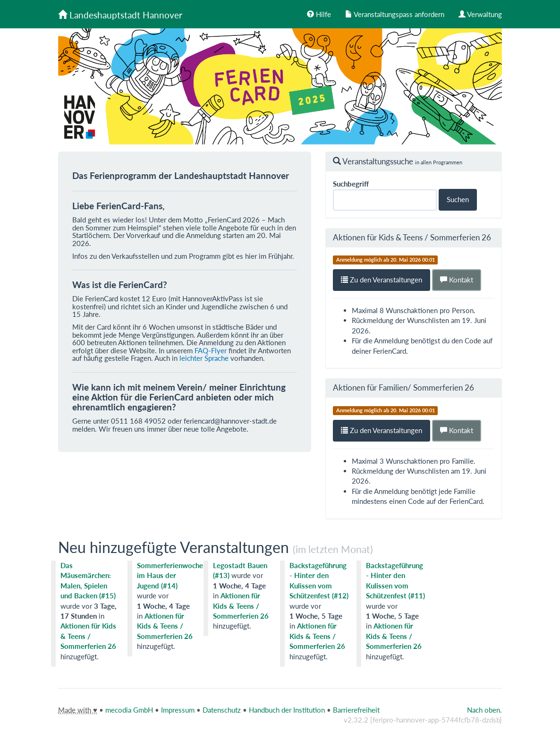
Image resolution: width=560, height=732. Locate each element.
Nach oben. (484, 710)
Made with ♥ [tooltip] (78, 710)
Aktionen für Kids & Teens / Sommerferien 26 (412, 237)
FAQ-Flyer (211, 350)
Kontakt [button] (457, 280)
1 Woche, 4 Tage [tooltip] (163, 606)
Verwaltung (480, 14)
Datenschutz (222, 710)
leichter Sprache (204, 358)
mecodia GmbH (129, 710)
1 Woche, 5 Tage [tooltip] (316, 616)
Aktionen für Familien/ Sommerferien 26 (403, 387)
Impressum (178, 710)
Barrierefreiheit (356, 710)
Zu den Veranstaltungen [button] (382, 280)
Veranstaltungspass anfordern (395, 14)
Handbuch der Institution (287, 710)
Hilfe (319, 14)
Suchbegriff (351, 184)
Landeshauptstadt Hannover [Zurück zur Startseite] (120, 15)
